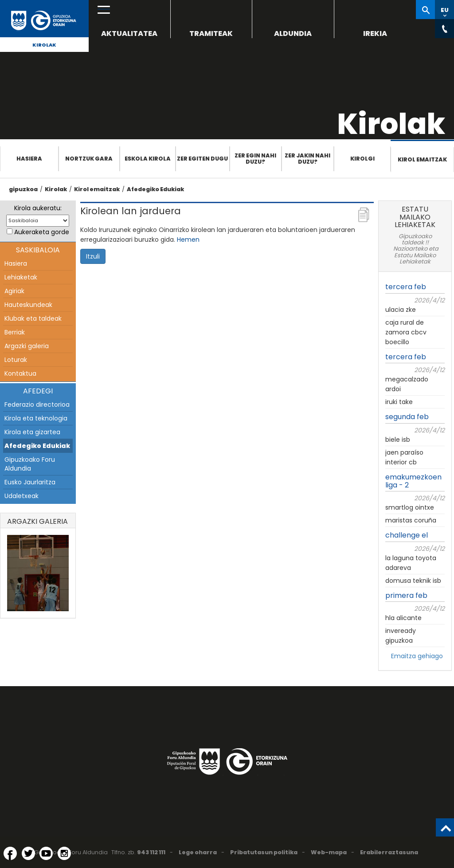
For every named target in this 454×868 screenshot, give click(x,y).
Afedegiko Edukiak (155, 189)
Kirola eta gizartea (32, 432)
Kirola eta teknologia (36, 418)
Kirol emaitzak (422, 159)
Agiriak (14, 291)
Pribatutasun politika (264, 852)
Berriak (15, 332)
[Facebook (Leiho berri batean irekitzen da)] (10, 853)
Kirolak (44, 45)
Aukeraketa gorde (42, 232)
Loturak (16, 360)
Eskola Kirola (148, 159)
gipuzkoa (23, 189)
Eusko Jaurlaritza (30, 482)
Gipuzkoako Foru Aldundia (30, 464)
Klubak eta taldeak (33, 318)
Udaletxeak (22, 496)
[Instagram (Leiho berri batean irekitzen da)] (64, 853)
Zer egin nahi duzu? (255, 159)
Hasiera (29, 159)
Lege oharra (198, 852)
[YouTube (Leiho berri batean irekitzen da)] (46, 853)
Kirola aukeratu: (38, 208)
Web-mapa (329, 852)
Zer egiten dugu (202, 159)
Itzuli (93, 256)
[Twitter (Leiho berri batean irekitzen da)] (28, 853)
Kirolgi (362, 159)
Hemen (188, 240)
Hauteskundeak (28, 305)
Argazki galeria (27, 346)
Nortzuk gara (89, 159)
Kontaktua (20, 373)
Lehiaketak (21, 277)
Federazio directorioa (37, 405)
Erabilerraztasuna (389, 852)
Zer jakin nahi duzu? (307, 159)
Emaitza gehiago (417, 656)
